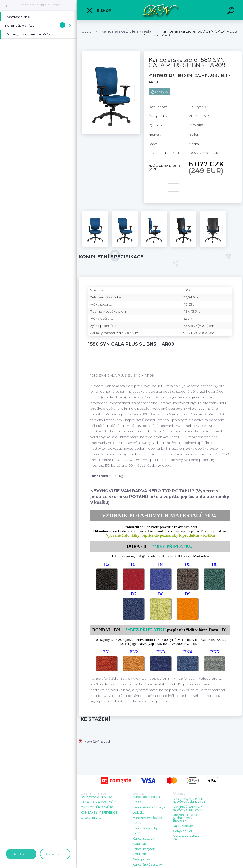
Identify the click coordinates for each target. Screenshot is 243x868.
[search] (232, 11)
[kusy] (173, 187)
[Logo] (160, 10)
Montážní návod (94, 742)
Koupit (155, 188)
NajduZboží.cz (183, 826)
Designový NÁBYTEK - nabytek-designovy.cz (189, 800)
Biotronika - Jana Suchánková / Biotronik (185, 818)
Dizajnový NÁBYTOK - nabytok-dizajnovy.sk (189, 808)
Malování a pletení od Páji (188, 838)
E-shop (99, 10)
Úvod (86, 31)
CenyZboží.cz (183, 831)
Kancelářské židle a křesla (39, 5)
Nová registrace (55, 854)
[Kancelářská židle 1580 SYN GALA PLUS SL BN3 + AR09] (111, 53)
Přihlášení (21, 854)
